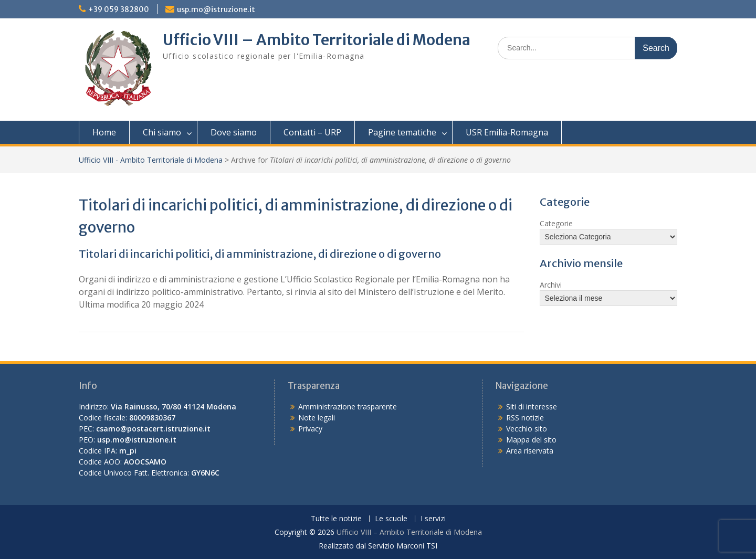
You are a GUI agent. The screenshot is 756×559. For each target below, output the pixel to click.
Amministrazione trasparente (348, 407)
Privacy (310, 429)
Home (104, 132)
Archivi (551, 285)
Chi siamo (162, 132)
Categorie (556, 223)
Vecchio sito (527, 429)
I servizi (433, 519)
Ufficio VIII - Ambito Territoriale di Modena (151, 160)
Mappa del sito (531, 440)
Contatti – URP (312, 132)
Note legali (317, 418)
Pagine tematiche (402, 132)
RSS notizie (525, 418)
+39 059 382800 (119, 9)
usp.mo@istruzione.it (216, 9)
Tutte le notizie (336, 519)
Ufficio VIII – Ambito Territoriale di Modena (317, 40)
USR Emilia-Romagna (507, 132)
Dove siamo (234, 132)
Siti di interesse (532, 407)
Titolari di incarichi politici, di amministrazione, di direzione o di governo (260, 254)
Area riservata (530, 451)
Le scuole (391, 519)
